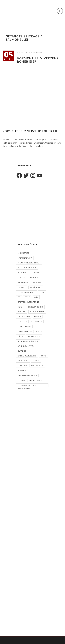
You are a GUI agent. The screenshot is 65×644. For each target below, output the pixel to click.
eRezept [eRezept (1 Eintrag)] (22, 287)
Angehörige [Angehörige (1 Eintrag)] (24, 253)
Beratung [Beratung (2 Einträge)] (22, 273)
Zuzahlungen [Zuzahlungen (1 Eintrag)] (36, 380)
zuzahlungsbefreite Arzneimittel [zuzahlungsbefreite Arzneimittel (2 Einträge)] (28, 386)
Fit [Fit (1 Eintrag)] (19, 297)
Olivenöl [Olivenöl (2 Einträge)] (22, 351)
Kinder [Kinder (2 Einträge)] (38, 317)
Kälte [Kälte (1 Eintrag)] (39, 331)
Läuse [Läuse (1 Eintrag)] (21, 336)
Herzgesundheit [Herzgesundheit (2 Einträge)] (35, 307)
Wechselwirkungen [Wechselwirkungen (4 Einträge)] (27, 375)
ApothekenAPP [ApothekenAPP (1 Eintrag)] (25, 258)
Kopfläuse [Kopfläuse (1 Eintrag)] (37, 322)
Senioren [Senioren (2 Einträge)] (22, 366)
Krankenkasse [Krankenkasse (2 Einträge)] (25, 331)
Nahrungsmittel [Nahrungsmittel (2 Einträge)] (26, 346)
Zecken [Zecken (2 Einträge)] (21, 380)
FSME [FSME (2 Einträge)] (27, 297)
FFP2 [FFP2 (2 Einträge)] (42, 292)
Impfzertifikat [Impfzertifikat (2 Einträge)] (37, 312)
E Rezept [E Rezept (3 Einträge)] (37, 282)
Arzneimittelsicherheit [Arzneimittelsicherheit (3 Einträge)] (29, 263)
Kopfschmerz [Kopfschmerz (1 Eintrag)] (24, 326)
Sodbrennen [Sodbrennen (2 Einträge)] (37, 366)
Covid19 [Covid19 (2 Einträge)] (21, 278)
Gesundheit (39, 52)
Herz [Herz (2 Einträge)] (20, 307)
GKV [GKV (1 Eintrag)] (36, 297)
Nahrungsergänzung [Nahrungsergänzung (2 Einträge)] (28, 341)
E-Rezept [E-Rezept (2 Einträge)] (34, 278)
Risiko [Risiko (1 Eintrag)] (43, 356)
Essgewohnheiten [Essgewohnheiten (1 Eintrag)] (27, 292)
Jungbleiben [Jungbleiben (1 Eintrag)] (24, 317)
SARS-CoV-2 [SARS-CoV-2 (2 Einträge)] (23, 361)
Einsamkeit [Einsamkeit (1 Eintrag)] (23, 282)
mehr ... (40, 146)
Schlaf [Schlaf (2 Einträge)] (36, 361)
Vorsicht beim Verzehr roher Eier (38, 60)
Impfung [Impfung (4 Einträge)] (22, 312)
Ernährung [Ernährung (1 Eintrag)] (36, 287)
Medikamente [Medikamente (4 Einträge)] (34, 336)
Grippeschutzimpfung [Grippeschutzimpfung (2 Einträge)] (28, 302)
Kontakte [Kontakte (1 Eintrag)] (22, 322)
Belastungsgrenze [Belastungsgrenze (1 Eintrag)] (27, 268)
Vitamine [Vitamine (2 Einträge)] (22, 371)
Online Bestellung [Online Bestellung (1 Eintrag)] (27, 356)
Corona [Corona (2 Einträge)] (36, 273)
